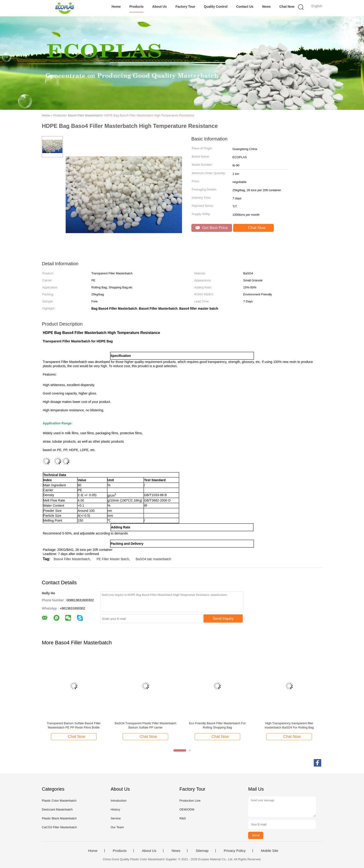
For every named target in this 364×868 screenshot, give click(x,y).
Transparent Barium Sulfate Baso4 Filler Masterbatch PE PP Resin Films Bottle (74, 725)
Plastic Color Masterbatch (59, 801)
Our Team (117, 827)
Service (116, 818)
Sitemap (202, 851)
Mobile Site (270, 851)
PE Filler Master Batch (113, 559)
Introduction (118, 801)
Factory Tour (185, 7)
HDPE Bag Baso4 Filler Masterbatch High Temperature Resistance (149, 115)
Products (137, 7)
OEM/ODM (187, 809)
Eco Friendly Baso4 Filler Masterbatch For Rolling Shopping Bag (217, 725)
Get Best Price (212, 228)
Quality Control (216, 7)
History (115, 809)
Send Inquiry (223, 619)
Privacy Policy (235, 851)
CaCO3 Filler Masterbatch (59, 827)
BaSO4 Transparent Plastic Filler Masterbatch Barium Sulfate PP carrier (146, 725)
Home (116, 7)
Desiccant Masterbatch (57, 809)
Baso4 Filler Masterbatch (72, 559)
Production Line (190, 801)
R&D (183, 818)
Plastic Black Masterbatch (59, 818)
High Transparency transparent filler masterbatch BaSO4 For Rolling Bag (289, 725)
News (266, 7)
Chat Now (287, 7)
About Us (160, 7)
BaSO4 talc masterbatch (153, 559)
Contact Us (245, 7)
